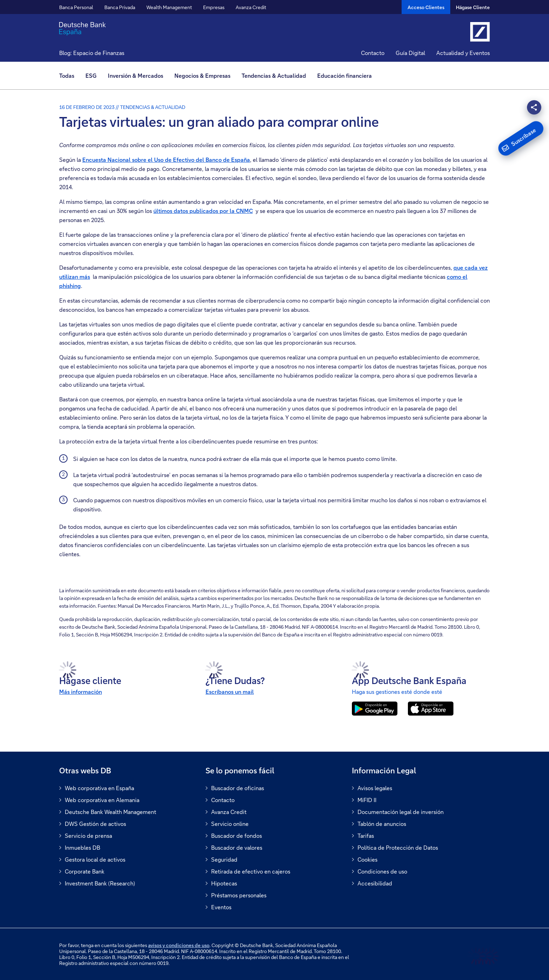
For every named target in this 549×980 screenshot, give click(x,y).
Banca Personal (76, 7)
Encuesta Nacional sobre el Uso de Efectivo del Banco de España (166, 160)
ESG (91, 75)
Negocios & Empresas (202, 75)
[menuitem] (70, 76)
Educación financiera (345, 75)
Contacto (373, 53)
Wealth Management (169, 7)
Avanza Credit (251, 7)
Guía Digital (410, 53)
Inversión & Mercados (135, 75)
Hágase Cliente (473, 7)
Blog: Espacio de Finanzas (92, 53)
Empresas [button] (214, 7)
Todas (67, 75)
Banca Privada (120, 7)
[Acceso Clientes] (426, 7)
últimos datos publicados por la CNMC (203, 211)
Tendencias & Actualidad (274, 75)
